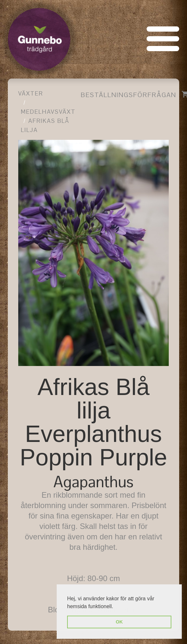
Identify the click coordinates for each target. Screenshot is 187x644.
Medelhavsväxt (48, 112)
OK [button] (119, 622)
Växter (31, 93)
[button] (116, 607)
